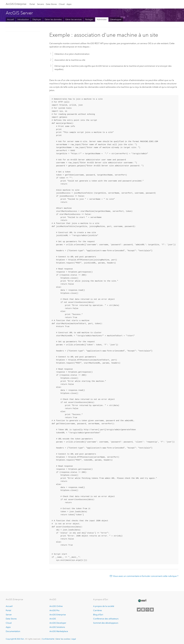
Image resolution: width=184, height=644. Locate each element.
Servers (41, 4)
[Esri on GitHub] (147, 610)
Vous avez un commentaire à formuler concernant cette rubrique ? (146, 576)
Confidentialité (48, 639)
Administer (102, 19)
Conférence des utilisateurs (106, 619)
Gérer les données (53, 19)
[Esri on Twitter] (139, 610)
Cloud (62, 4)
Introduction (23, 19)
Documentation (13, 631)
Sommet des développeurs (106, 623)
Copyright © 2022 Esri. (15, 639)
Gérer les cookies (63, 639)
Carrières (97, 610)
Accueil (11, 19)
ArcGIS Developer (58, 623)
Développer (116, 19)
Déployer (37, 19)
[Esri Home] (142, 601)
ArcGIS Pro (54, 610)
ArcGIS (53, 619)
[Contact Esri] (152, 610)
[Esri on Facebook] (143, 610)
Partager (89, 19)
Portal (32, 4)
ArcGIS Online (56, 606)
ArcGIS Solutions (57, 627)
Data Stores (51, 4)
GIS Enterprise (16, 4)
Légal (74, 639)
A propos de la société (104, 606)
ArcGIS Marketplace (59, 631)
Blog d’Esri (98, 615)
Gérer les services (73, 19)
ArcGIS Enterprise (58, 615)
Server (9, 615)
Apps (69, 4)
